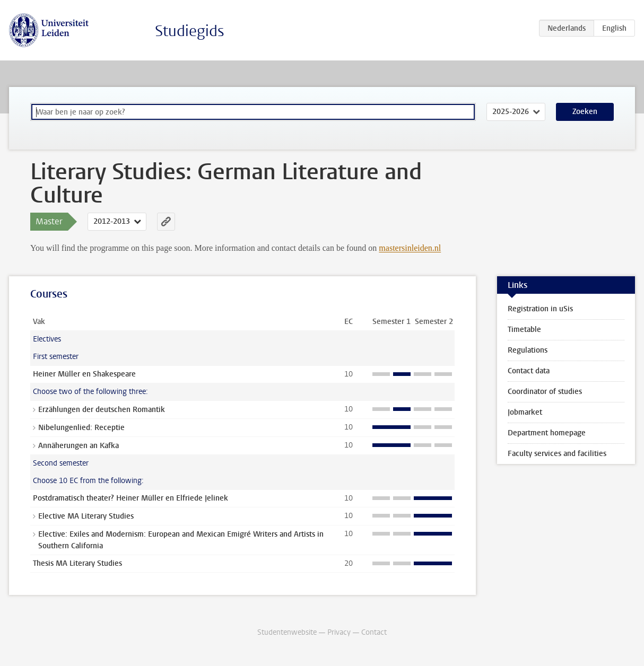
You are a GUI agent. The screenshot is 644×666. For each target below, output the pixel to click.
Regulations (528, 350)
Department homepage (547, 433)
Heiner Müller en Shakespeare (84, 374)
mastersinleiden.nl (410, 248)
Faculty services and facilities (557, 454)
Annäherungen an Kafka (79, 446)
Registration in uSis (540, 309)
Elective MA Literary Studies (86, 516)
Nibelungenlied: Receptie (81, 428)
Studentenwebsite (287, 632)
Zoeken (585, 112)
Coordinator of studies (545, 392)
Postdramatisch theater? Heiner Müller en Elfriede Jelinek (130, 498)
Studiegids (190, 31)
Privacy (339, 632)
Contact (374, 632)
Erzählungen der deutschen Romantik (102, 410)
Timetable (524, 330)
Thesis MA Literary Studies (77, 563)
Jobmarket (525, 412)
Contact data (529, 371)
